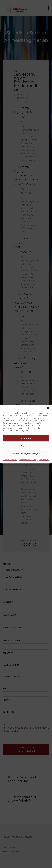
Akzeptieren (26, 438)
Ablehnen (26, 446)
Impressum (44, 460)
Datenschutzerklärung (28, 460)
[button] (48, 408)
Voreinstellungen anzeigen (26, 453)
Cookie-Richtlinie (10, 460)
